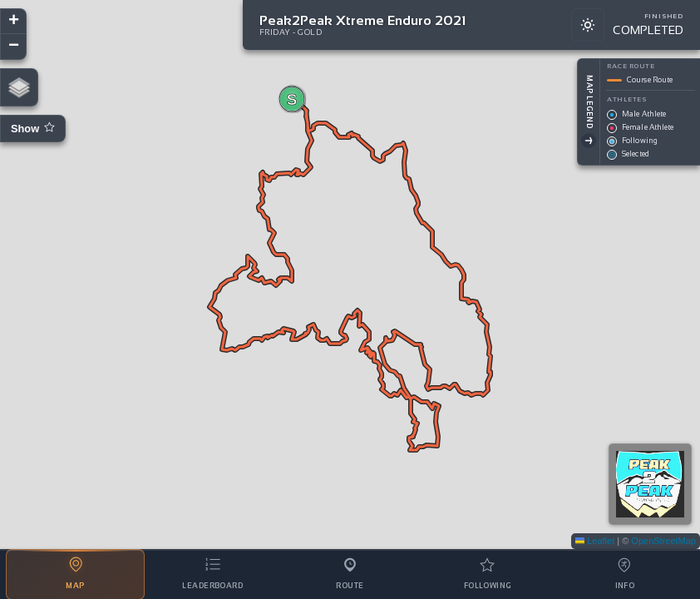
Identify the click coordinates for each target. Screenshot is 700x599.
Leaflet (595, 541)
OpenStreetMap (663, 541)
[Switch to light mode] (588, 25)
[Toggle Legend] (589, 141)
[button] (292, 99)
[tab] (75, 574)
